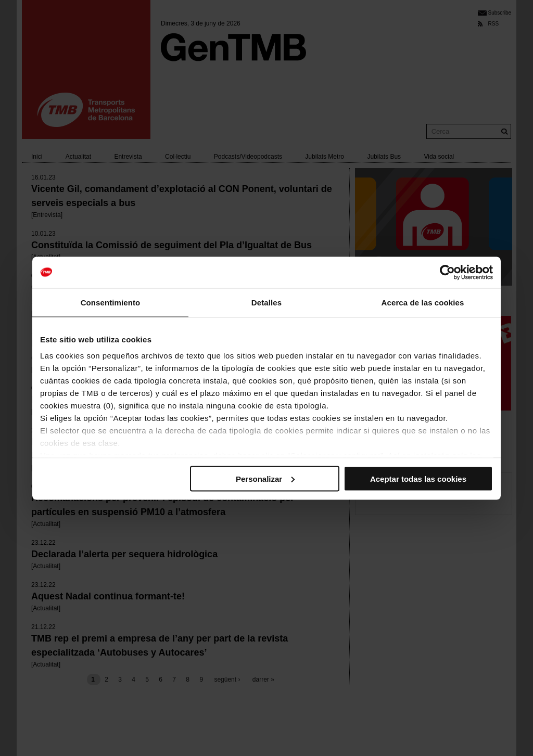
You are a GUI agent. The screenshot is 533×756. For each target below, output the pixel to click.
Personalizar (265, 478)
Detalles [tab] (266, 302)
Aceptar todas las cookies (418, 478)
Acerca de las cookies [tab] (423, 302)
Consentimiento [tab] (111, 302)
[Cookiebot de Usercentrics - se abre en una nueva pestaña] (447, 272)
